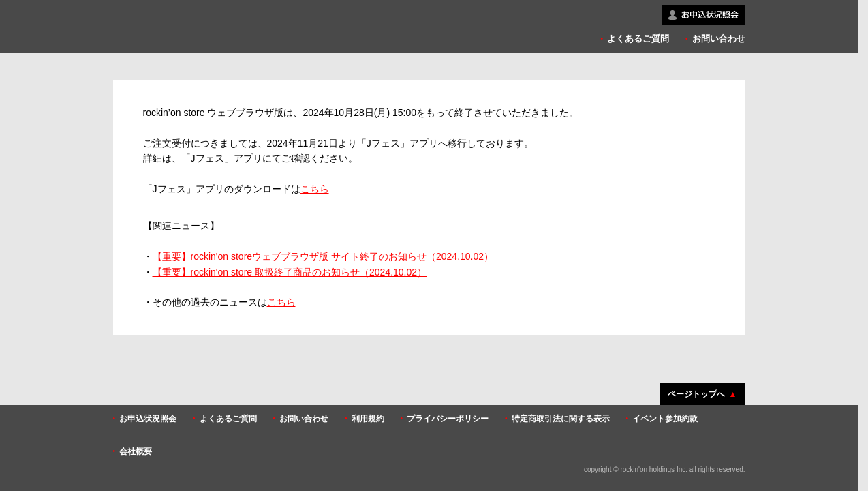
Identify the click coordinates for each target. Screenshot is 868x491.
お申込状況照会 (148, 419)
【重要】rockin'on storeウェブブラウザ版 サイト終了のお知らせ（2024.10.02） (323, 256)
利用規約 (368, 419)
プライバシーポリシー (448, 419)
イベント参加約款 (665, 419)
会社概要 (136, 451)
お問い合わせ (719, 39)
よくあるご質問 (638, 39)
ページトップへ (696, 394)
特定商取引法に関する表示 (561, 419)
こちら (315, 189)
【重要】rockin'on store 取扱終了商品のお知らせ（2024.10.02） (290, 272)
